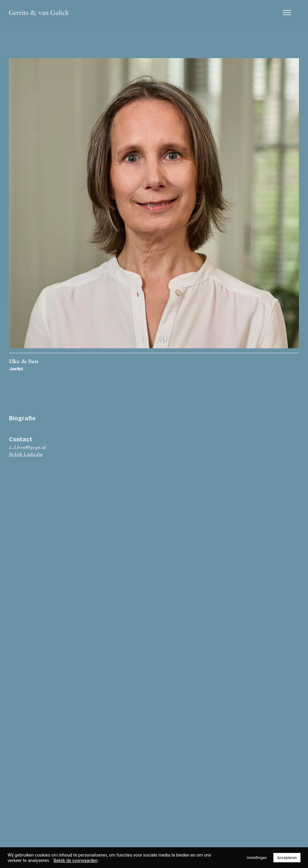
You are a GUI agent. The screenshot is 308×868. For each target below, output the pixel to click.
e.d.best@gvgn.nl (27, 448)
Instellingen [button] (257, 858)
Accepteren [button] (287, 858)
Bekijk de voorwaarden (76, 860)
